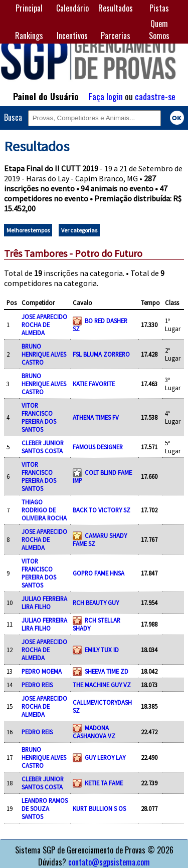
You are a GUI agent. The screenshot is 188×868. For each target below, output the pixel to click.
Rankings (29, 36)
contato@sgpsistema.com (109, 862)
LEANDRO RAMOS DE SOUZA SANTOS (45, 808)
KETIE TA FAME (104, 783)
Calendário (72, 8)
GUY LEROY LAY (105, 757)
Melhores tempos (28, 230)
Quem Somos (159, 30)
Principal (29, 8)
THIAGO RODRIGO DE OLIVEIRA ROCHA (44, 510)
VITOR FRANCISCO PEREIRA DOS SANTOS (39, 417)
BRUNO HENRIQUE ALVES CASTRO (44, 354)
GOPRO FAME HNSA (99, 573)
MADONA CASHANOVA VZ (94, 732)
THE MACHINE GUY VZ (102, 685)
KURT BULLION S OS (99, 808)
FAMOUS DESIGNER (98, 447)
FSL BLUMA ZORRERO (101, 354)
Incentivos (72, 36)
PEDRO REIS (37, 685)
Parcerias (116, 36)
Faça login (106, 96)
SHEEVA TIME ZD (107, 671)
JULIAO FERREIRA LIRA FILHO (44, 603)
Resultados (116, 8)
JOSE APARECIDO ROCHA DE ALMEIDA (44, 325)
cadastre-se (155, 96)
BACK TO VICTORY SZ (102, 510)
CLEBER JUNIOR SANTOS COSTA (43, 447)
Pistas (159, 8)
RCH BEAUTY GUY (96, 603)
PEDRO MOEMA (42, 671)
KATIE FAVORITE (94, 384)
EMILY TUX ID (102, 650)
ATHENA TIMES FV (96, 417)
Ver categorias (79, 230)
